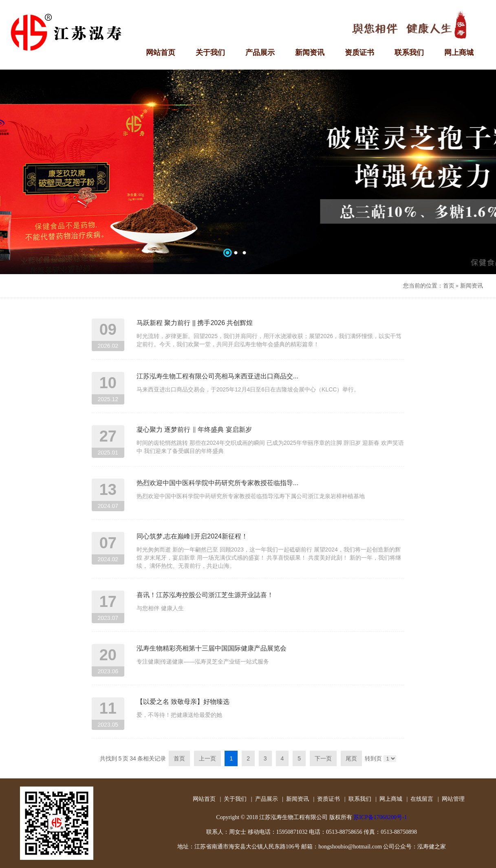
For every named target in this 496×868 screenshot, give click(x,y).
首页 (449, 286)
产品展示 (267, 799)
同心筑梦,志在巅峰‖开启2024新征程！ (192, 536)
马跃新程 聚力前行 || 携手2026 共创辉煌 (195, 323)
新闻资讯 (472, 286)
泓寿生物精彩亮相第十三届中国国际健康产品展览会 (212, 648)
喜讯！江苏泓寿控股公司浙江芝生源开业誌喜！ (205, 595)
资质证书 (328, 799)
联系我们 (360, 799)
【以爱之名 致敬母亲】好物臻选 (183, 702)
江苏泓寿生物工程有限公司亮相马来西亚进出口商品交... (217, 376)
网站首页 (204, 799)
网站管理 (453, 799)
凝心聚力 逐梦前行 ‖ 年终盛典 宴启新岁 (194, 430)
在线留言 (422, 799)
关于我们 (235, 799)
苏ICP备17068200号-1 (380, 817)
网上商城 (391, 799)
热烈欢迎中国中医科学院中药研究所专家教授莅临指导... (217, 483)
